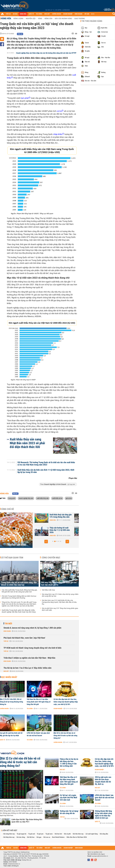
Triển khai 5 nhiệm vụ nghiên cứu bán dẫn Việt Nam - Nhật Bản (29, 658)
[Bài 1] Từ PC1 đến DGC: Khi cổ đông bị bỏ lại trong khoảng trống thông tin (11, 702)
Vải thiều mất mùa (48, 590)
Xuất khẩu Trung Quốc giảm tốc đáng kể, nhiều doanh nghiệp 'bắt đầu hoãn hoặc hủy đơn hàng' (19, 611)
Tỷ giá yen (40, 834)
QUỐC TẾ (31, 14)
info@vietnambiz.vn (14, 864)
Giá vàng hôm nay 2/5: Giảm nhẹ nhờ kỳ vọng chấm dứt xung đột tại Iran (60, 595)
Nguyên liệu (31, 19)
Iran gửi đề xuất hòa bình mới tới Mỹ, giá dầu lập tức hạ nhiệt (11, 734)
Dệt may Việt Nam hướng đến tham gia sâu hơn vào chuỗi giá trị (59, 584)
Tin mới (8, 624)
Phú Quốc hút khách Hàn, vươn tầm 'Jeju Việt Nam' (24, 638)
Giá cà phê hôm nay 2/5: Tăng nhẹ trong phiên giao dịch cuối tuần (60, 609)
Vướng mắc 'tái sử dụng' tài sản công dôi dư (69, 812)
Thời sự (6, 641)
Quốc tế (2, 740)
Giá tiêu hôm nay (78, 834)
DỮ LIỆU (87, 14)
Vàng (40, 19)
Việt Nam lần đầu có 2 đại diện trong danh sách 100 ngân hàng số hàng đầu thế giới (39, 702)
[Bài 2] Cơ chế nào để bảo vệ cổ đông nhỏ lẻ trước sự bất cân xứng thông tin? (65, 736)
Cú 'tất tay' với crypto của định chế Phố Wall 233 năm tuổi (68, 798)
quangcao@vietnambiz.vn (100, 856)
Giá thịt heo (31, 837)
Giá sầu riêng (21, 837)
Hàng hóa (6, 18)
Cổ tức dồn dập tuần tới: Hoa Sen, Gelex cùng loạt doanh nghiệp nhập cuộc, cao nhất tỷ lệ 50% (66, 702)
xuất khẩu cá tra (57, 498)
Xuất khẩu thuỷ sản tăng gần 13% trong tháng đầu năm (71, 516)
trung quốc (12, 498)
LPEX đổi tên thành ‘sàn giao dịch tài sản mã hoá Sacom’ (38, 734)
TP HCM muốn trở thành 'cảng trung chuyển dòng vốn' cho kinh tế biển (32, 648)
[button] (46, 542)
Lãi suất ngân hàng (92, 834)
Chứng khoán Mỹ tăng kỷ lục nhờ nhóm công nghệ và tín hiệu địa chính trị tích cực (103, 815)
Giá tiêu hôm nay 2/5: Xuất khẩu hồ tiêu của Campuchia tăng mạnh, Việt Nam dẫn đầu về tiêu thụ (59, 602)
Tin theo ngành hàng (92, 21)
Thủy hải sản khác (16, 545)
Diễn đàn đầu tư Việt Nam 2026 (77, 837)
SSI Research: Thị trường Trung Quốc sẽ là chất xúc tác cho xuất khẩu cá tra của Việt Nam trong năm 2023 (46, 464)
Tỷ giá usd (32, 834)
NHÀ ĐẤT (47, 14)
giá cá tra (69, 498)
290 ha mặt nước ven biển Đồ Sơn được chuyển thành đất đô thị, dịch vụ (103, 781)
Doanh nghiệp (58, 709)
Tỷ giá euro (49, 834)
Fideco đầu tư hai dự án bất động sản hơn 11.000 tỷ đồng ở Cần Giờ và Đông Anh (69, 763)
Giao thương (80, 19)
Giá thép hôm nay (9, 837)
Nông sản (48, 19)
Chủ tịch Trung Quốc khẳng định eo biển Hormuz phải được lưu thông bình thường (19, 597)
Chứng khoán (4, 709)
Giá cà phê (67, 834)
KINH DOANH (79, 14)
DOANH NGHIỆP (68, 14)
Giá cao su (47, 837)
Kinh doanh (7, 631)
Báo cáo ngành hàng (63, 19)
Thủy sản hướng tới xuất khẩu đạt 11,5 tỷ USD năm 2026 (70, 530)
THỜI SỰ (8, 14)
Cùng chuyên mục (51, 558)
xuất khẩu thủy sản (43, 498)
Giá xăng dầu (104, 834)
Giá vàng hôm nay (9, 834)
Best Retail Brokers (58, 837)
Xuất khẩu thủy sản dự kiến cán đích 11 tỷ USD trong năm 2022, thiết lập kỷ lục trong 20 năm (46, 471)
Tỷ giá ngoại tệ (22, 834)
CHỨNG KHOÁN (57, 14)
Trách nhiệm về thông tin (11, 866)
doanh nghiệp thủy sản (26, 498)
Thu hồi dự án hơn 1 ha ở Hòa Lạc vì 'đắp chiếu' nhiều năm (27, 668)
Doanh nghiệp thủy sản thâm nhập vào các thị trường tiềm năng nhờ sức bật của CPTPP (46, 53)
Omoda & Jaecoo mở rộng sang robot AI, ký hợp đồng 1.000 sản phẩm (32, 628)
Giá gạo (39, 837)
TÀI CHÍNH (39, 14)
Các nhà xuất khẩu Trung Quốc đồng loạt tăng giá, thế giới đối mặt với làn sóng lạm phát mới (19, 591)
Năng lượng (18, 19)
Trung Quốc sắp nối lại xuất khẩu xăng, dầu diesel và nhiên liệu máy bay (19, 584)
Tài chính (30, 709)
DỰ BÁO (15, 14)
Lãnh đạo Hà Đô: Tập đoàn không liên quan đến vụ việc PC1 (27, 821)
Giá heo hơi (58, 834)
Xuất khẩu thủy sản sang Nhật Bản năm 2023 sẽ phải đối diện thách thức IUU (27, 443)
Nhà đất (6, 671)
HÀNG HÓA (23, 14)
